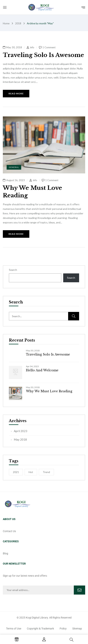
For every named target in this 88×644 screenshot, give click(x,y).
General (14, 167)
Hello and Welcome (42, 370)
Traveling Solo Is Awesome (48, 354)
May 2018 (20, 439)
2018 (18, 23)
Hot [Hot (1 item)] (31, 472)
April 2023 (21, 431)
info (32, 47)
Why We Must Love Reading (49, 391)
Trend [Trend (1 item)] (46, 472)
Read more (16, 93)
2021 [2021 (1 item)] (16, 472)
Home (6, 23)
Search (13, 270)
